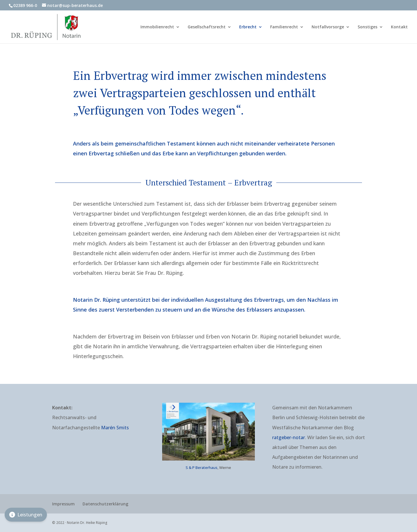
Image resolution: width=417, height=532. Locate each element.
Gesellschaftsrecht (207, 27)
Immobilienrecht (157, 27)
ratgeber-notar (289, 437)
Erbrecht (248, 27)
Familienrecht (284, 27)
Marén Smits (115, 428)
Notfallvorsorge (328, 27)
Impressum (63, 504)
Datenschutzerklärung (105, 504)
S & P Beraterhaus (202, 467)
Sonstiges (367, 27)
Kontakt (399, 27)
